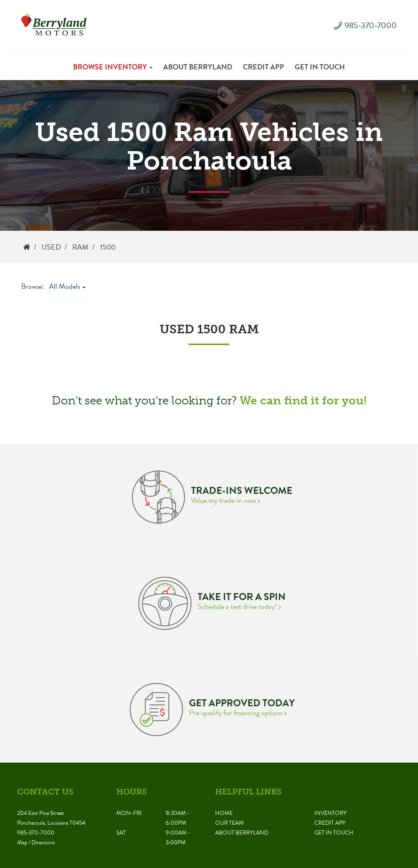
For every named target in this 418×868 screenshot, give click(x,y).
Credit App (263, 67)
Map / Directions (36, 842)
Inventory (330, 813)
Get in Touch (320, 67)
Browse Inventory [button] (113, 67)
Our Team (229, 823)
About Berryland (198, 67)
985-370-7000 (371, 25)
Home (224, 813)
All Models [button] (67, 286)
